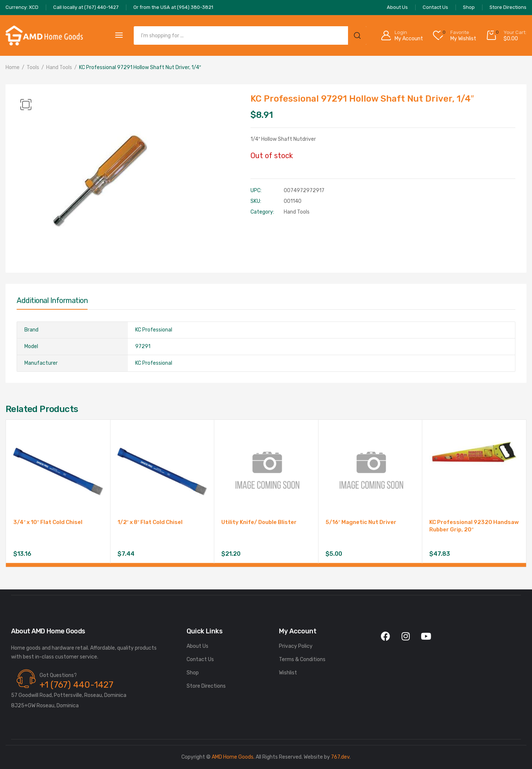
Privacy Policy (296, 646)
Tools (33, 67)
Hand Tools (59, 67)
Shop (193, 673)
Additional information (52, 300)
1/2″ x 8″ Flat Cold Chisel (150, 522)
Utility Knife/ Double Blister (259, 522)
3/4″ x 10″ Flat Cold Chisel (48, 522)
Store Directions (206, 686)
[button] (26, 105)
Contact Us (200, 659)
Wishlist (288, 673)
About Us (197, 646)
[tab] (52, 302)
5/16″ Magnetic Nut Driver (361, 522)
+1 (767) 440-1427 (76, 685)
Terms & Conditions (302, 659)
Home (13, 67)
